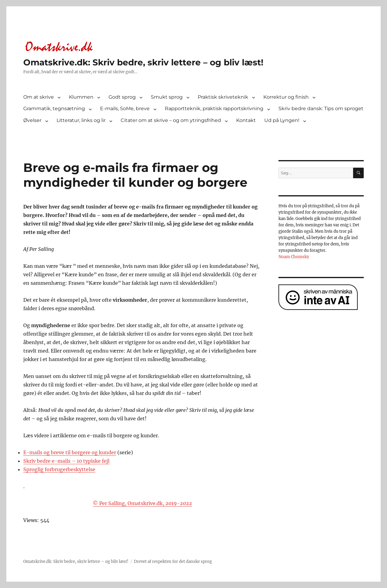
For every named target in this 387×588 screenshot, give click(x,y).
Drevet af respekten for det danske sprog (173, 562)
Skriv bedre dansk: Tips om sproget (321, 108)
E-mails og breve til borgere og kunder (70, 452)
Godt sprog (122, 97)
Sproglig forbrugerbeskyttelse (59, 469)
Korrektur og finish (286, 97)
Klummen (81, 97)
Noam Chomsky (294, 257)
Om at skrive (39, 97)
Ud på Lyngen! (282, 120)
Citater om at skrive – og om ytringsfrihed (171, 120)
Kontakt (246, 120)
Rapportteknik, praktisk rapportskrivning (214, 108)
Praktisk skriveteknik (223, 97)
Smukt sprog (167, 97)
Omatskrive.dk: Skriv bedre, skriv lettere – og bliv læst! (143, 62)
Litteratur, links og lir (81, 120)
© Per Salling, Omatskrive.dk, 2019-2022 (142, 503)
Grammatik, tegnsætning (54, 108)
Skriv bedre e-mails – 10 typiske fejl (66, 461)
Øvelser (32, 120)
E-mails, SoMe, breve (125, 108)
